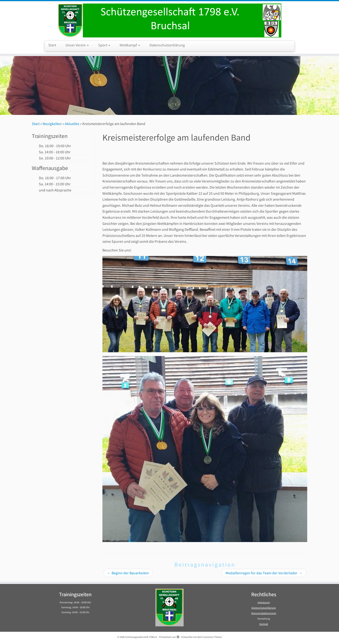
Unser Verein (77, 45)
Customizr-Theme (212, 637)
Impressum (264, 602)
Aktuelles (72, 124)
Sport (104, 45)
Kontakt (264, 624)
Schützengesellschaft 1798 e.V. (141, 637)
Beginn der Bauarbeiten (128, 573)
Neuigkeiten (52, 124)
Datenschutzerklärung (167, 45)
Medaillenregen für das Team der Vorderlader (264, 573)
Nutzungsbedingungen (264, 613)
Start (52, 45)
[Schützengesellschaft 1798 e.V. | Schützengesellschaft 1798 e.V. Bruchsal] (169, 20)
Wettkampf (130, 45)
